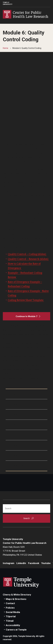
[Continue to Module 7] (26, 316)
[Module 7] (26, 455)
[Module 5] (26, 435)
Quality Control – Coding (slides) (27, 254)
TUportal (11, 616)
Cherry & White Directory (17, 595)
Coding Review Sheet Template (26, 300)
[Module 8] (26, 466)
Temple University (8, 3)
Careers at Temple (16, 630)
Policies (10, 608)
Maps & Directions (16, 599)
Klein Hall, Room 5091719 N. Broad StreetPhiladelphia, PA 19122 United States (22, 551)
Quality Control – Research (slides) (28, 259)
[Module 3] (26, 415)
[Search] (26, 509)
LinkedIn (21, 563)
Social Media (13, 612)
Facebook (34, 563)
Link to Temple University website (21, 583)
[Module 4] (26, 425)
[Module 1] (26, 394)
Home (6, 48)
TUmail (10, 621)
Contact (10, 603)
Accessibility (13, 625)
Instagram (9, 563)
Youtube (46, 563)
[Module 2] (26, 404)
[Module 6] (26, 445)
